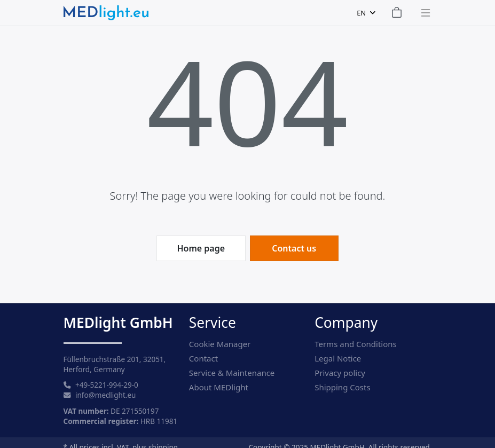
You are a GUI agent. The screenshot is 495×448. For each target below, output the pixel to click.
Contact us (294, 248)
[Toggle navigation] (422, 13)
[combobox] (366, 13)
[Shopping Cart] (397, 13)
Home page (201, 248)
